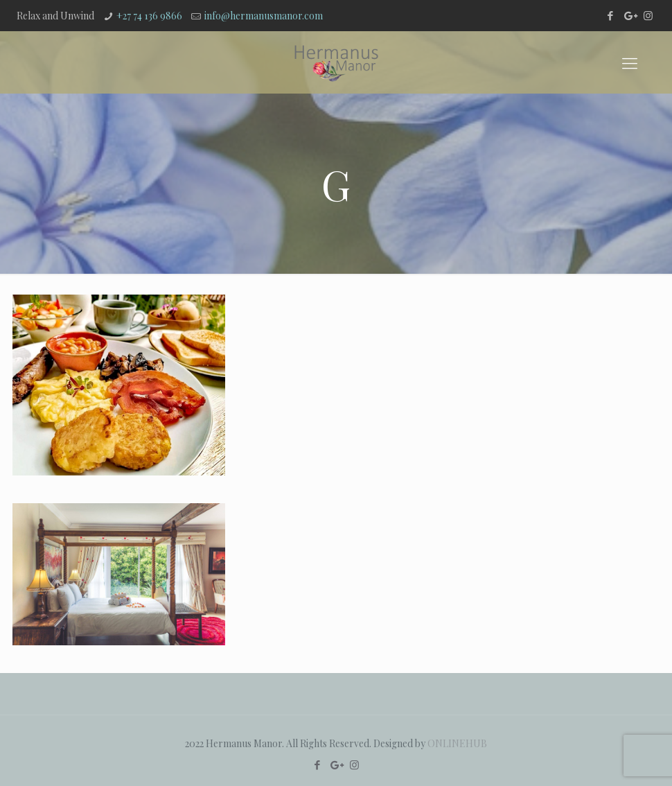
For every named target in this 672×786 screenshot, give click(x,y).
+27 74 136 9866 (149, 16)
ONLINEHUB (457, 743)
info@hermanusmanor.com (264, 16)
